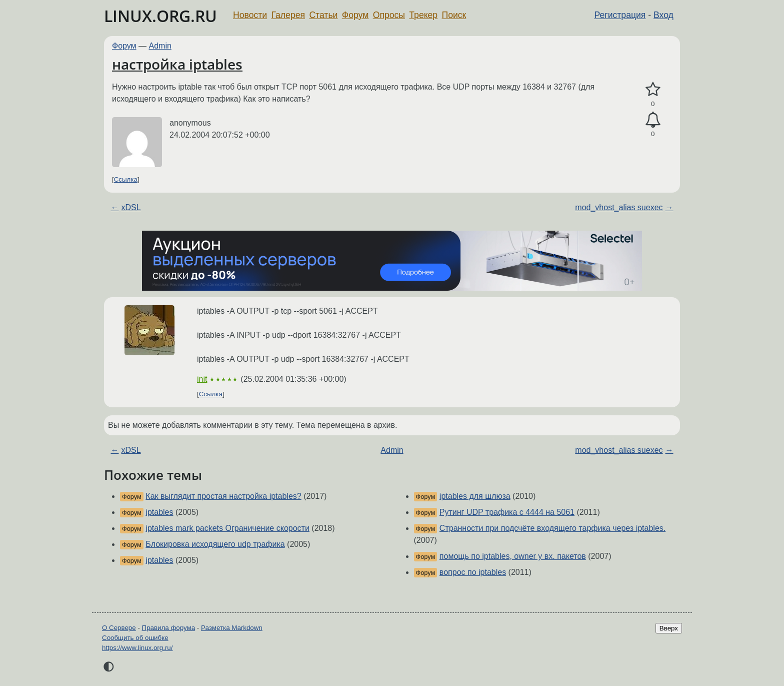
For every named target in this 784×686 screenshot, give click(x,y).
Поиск (454, 15)
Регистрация (620, 15)
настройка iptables (177, 64)
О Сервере (119, 628)
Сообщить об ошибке (135, 638)
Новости (250, 15)
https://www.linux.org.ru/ (137, 648)
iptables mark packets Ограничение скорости (227, 528)
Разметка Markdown (232, 628)
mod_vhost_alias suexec (619, 207)
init (202, 379)
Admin (160, 46)
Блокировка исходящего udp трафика (215, 544)
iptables (159, 512)
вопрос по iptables (473, 572)
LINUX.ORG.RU (160, 16)
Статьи (323, 15)
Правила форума (169, 628)
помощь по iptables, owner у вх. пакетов (513, 556)
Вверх (669, 628)
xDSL (131, 207)
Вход (663, 15)
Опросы (389, 15)
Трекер (423, 15)
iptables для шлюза (475, 496)
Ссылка (126, 179)
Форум (355, 15)
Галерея (288, 15)
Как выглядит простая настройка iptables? (223, 496)
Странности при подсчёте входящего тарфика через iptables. (552, 528)
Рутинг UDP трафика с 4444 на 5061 (507, 512)
